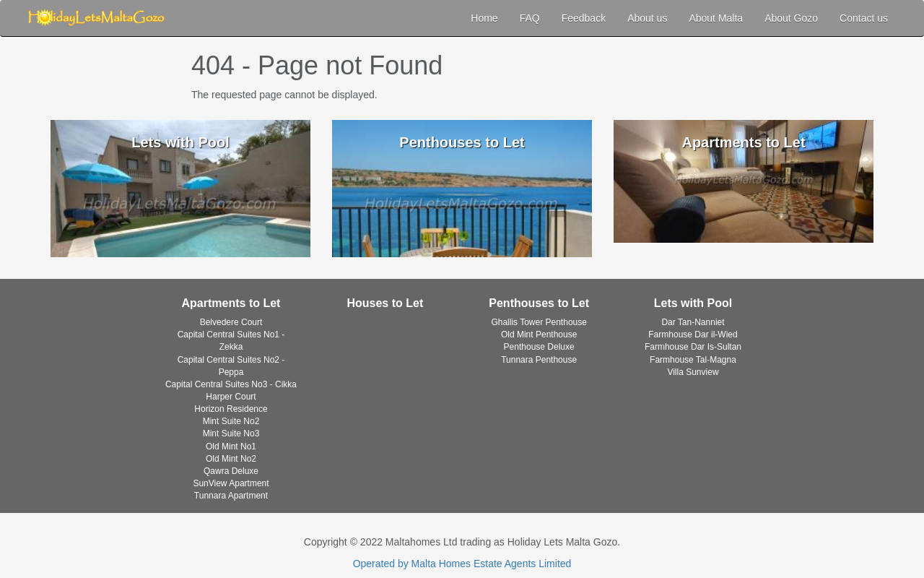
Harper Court (231, 397)
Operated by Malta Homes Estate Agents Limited (462, 564)
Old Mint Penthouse (539, 335)
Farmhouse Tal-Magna (693, 360)
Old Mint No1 (231, 447)
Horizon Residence (231, 409)
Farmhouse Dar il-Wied (693, 335)
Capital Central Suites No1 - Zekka (231, 341)
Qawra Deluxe (231, 471)
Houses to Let (385, 303)
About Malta (716, 18)
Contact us (864, 18)
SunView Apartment (231, 483)
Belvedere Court (231, 322)
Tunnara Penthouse (539, 360)
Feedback (584, 18)
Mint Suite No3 (231, 433)
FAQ (530, 18)
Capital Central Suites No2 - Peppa (231, 366)
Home (484, 18)
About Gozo (791, 18)
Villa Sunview (693, 372)
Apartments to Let (231, 303)
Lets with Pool (693, 303)
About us (647, 18)
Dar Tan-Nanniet (693, 322)
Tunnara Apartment (231, 496)
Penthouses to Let (539, 303)
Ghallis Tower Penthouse (539, 322)
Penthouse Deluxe (539, 347)
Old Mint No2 (231, 459)
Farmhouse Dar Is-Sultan (693, 347)
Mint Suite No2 (231, 421)
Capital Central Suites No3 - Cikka (231, 384)
